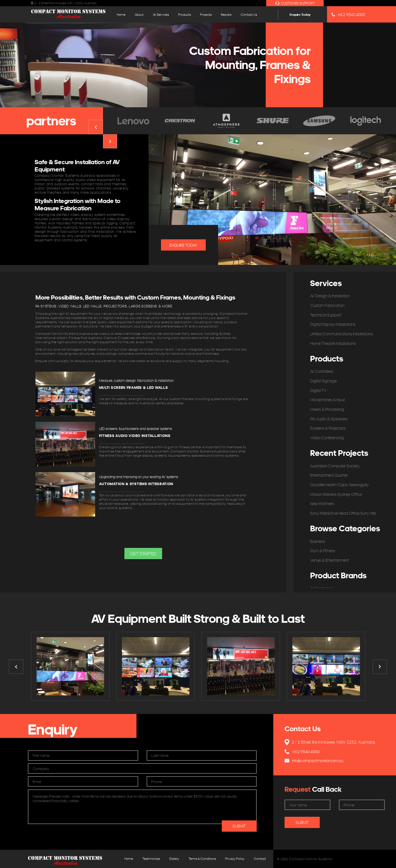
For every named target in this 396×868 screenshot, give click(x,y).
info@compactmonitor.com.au (314, 761)
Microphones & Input (328, 400)
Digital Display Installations (333, 324)
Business (318, 541)
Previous (96, 127)
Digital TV (318, 390)
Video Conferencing (327, 438)
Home (121, 14)
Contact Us (249, 14)
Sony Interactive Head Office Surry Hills (343, 513)
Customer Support (295, 3)
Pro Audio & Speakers (329, 419)
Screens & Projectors (328, 428)
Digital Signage (323, 381)
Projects (206, 14)
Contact (260, 859)
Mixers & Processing (327, 409)
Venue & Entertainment (330, 560)
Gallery (174, 859)
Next (110, 141)
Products (184, 14)
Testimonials (151, 859)
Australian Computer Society (335, 466)
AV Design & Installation (330, 296)
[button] (143, 554)
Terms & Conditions (202, 859)
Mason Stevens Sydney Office (336, 494)
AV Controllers (322, 371)
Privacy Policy (235, 859)
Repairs (226, 14)
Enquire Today (300, 14)
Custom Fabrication (327, 305)
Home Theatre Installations (333, 343)
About (139, 14)
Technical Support (326, 315)
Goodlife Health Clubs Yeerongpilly (339, 485)
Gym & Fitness (323, 551)
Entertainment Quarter (329, 475)
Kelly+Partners (322, 504)
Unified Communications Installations (342, 334)
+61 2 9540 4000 (348, 14)
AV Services (161, 14)
